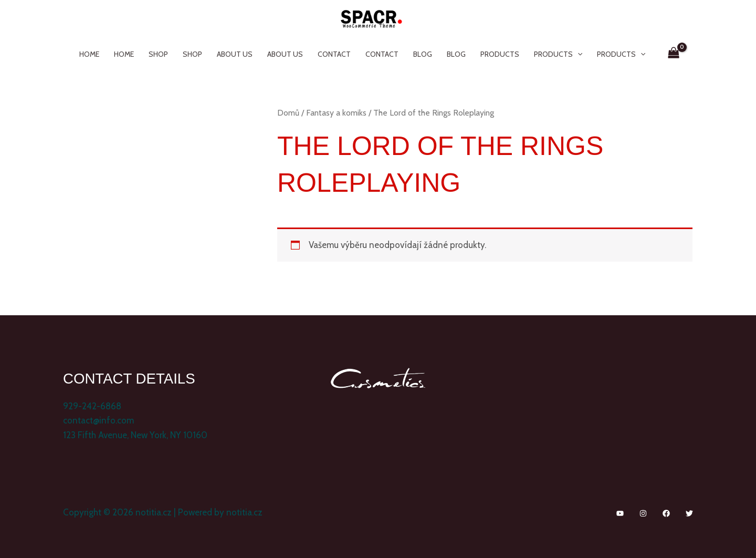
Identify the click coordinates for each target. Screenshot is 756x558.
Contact (334, 54)
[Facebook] (666, 513)
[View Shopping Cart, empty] (674, 54)
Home (89, 54)
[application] (577, 54)
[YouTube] (620, 513)
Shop (158, 54)
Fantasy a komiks (336, 113)
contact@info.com (98, 420)
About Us (235, 54)
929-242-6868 (92, 406)
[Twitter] (689, 513)
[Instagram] (643, 513)
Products (500, 54)
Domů (288, 113)
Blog (423, 54)
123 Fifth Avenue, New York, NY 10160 (135, 435)
